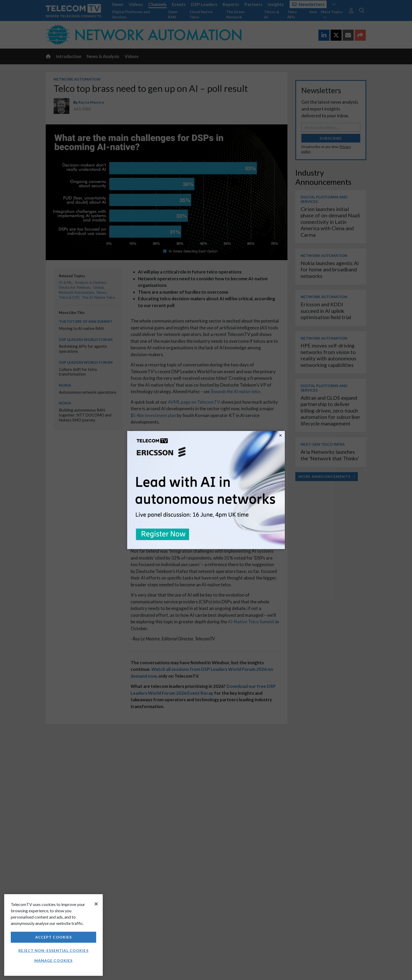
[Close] (96, 904)
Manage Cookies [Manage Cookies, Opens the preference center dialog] (54, 960)
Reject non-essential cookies (53, 950)
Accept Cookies (54, 937)
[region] (53, 935)
